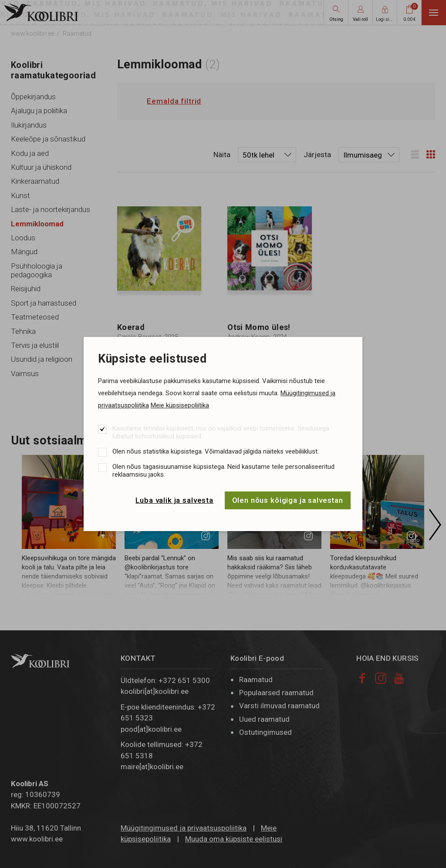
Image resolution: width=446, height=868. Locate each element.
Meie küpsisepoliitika (180, 405)
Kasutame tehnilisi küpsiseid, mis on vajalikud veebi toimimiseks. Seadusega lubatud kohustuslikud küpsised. (221, 432)
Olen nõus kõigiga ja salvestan (288, 500)
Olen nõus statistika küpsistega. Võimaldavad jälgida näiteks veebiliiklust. (216, 451)
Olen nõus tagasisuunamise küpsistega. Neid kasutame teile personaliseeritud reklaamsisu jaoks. (223, 471)
